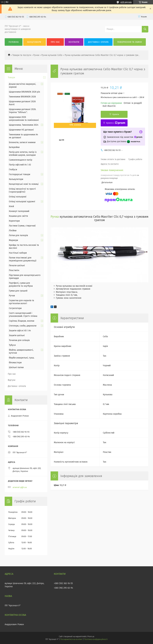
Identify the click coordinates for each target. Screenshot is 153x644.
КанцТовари (34, 42)
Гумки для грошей (18, 291)
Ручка (55, 217)
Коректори (14, 221)
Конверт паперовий (19, 211)
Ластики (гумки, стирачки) (22, 226)
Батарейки (14, 147)
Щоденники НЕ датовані (21, 130)
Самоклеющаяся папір (21, 160)
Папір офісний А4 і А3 (20, 165)
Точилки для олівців (19, 340)
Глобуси (13, 170)
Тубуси (12, 345)
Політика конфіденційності (96, 639)
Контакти (74, 42)
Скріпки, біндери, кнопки (22, 321)
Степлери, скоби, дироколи (23, 326)
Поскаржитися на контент (71, 639)
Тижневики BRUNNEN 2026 (22, 97)
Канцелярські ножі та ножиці (24, 184)
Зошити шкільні (17, 335)
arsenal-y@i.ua (20, 487)
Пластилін (14, 270)
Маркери (13, 240)
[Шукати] (145, 29)
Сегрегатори (15, 308)
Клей (11, 206)
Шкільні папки (16, 367)
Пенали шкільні (17, 266)
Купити (116, 114)
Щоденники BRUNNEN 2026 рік (24, 92)
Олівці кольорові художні (22, 202)
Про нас (55, 42)
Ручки (36, 55)
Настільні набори (18, 253)
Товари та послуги (22, 55)
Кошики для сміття (18, 216)
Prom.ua (91, 637)
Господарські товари (20, 174)
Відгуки (12, 380)
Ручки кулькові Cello (52, 55)
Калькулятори (16, 179)
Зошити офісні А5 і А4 (20, 331)
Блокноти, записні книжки (22, 142)
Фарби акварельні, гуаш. (22, 358)
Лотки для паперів (18, 235)
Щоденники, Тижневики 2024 (24, 125)
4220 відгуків (126, 2)
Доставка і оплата (98, 42)
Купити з (116, 123)
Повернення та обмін (130, 42)
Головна (14, 42)
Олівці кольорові (18, 197)
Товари (11, 77)
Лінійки (13, 231)
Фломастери (15, 363)
